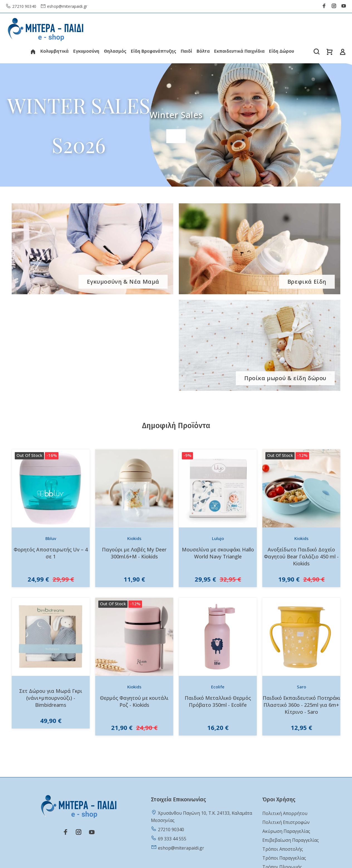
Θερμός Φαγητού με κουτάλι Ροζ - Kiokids (134, 701)
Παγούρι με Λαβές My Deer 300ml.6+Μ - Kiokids (134, 553)
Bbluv (51, 538)
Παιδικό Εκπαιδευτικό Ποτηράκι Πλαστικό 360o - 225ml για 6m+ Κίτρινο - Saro (301, 705)
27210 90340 (24, 6)
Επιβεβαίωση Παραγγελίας (291, 840)
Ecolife (218, 687)
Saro (301, 687)
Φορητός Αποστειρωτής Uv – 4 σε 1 (51, 553)
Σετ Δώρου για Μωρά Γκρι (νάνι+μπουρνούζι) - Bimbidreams (51, 698)
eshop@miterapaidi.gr (67, 6)
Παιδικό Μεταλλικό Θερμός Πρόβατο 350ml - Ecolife (218, 701)
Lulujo (218, 538)
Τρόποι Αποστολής (283, 849)
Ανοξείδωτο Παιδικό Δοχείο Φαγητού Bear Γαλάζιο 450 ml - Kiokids (301, 556)
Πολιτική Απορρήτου (285, 813)
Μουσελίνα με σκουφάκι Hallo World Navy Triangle (218, 553)
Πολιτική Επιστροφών (286, 822)
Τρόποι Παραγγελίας (284, 858)
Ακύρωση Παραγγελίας (286, 831)
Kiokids (134, 538)
